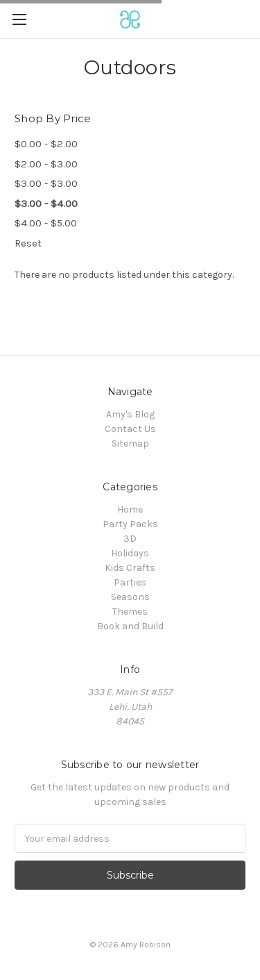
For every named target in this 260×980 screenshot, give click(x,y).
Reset (28, 243)
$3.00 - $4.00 (46, 204)
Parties (130, 582)
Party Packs (130, 524)
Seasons (130, 597)
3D (130, 539)
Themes (130, 612)
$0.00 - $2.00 (46, 144)
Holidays (130, 553)
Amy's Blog (130, 414)
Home (130, 509)
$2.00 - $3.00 (46, 164)
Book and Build (130, 626)
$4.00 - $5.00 (46, 223)
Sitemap (130, 443)
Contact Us (130, 429)
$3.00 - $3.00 (46, 183)
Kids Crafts (130, 568)
